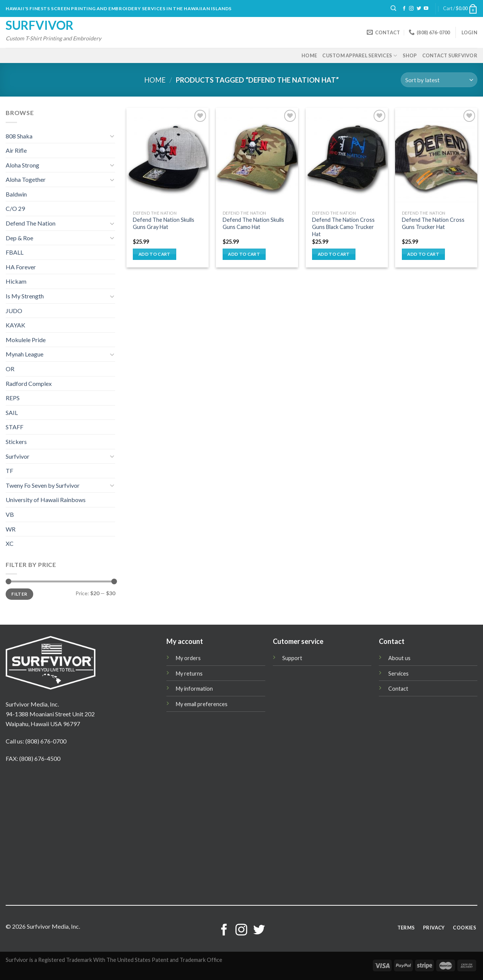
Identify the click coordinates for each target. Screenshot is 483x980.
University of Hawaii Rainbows (46, 500)
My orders (188, 658)
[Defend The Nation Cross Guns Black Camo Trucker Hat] (347, 157)
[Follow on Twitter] (419, 9)
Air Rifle (16, 150)
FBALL (15, 252)
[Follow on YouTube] (426, 9)
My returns (189, 674)
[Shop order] (439, 80)
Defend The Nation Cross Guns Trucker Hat (433, 223)
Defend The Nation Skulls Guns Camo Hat (253, 223)
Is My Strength (25, 296)
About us (399, 658)
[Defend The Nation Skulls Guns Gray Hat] (168, 157)
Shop (410, 55)
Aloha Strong (22, 165)
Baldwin (16, 194)
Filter (19, 594)
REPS (13, 398)
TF (9, 471)
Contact (398, 689)
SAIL (12, 412)
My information (194, 689)
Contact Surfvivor (450, 55)
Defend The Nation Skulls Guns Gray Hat (164, 223)
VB (10, 514)
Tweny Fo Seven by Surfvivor (43, 485)
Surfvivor (40, 25)
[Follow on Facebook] (404, 9)
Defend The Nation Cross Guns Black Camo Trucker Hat (343, 227)
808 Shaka (19, 136)
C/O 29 (15, 208)
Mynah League (25, 354)
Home (309, 55)
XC (10, 543)
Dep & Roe (19, 238)
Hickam (16, 281)
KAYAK (15, 325)
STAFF (15, 427)
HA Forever (21, 267)
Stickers (16, 442)
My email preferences (202, 704)
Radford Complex (29, 383)
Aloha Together (26, 179)
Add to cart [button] (155, 254)
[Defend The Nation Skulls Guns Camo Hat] (257, 157)
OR (10, 369)
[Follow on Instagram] (411, 9)
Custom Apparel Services (360, 56)
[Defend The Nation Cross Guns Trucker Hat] (436, 157)
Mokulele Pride (26, 340)
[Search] (393, 8)
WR (11, 529)
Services (398, 674)
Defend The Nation (31, 223)
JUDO (14, 311)
